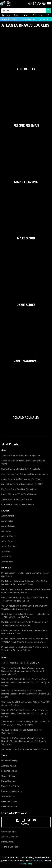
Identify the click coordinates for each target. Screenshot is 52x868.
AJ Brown (6, 551)
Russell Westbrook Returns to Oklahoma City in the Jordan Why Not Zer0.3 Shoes (25, 599)
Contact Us (37, 860)
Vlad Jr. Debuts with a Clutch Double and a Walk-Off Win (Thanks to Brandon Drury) (25, 607)
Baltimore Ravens (9, 807)
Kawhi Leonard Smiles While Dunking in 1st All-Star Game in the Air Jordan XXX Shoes (24, 583)
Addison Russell (9, 536)
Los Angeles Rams (10, 771)
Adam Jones (7, 531)
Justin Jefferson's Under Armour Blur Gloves (22, 479)
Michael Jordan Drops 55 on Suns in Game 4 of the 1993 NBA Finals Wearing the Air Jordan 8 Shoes (25, 640)
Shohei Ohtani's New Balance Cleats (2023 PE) (22, 484)
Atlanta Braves (8, 796)
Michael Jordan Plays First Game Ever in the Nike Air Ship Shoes (25, 575)
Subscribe (38, 15)
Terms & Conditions (10, 847)
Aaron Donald (8, 516)
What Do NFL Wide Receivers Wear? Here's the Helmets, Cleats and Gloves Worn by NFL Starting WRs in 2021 (24, 741)
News (26, 15)
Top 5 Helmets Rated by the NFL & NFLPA (20, 663)
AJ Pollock (6, 557)
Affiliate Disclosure (10, 837)
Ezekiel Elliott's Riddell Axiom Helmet (18, 505)
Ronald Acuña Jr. (10, 19)
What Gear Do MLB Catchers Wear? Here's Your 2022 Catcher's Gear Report (26, 704)
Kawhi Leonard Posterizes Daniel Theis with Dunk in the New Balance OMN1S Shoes (25, 624)
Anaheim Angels (9, 766)
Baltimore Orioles (9, 801)
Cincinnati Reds (8, 776)
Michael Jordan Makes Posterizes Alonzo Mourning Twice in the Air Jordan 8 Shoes (25, 649)
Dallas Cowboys (9, 781)
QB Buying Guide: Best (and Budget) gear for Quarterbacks (21, 731)
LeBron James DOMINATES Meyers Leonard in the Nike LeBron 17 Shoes (24, 632)
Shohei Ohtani (29, 19)
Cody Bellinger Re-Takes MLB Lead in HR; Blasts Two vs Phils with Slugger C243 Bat (25, 616)
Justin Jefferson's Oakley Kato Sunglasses (21, 456)
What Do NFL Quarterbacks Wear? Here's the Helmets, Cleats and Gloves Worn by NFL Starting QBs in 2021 (26, 694)
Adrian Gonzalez (9, 546)
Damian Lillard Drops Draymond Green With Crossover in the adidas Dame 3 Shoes (26, 591)
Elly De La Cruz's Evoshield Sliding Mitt (19, 489)
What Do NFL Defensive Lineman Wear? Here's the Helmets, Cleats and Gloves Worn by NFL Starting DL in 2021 (25, 713)
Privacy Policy (8, 842)
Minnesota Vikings (10, 761)
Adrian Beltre (7, 541)
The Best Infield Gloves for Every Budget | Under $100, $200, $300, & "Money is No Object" (26, 723)
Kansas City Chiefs (10, 786)
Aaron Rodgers (8, 526)
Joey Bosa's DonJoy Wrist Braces (17, 500)
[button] (44, 3)
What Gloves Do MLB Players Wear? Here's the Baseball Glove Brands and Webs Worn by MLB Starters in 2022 (23, 671)
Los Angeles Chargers (12, 791)
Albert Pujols (7, 562)
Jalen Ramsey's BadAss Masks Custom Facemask (24, 474)
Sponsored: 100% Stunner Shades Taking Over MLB (25, 749)
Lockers (6, 15)
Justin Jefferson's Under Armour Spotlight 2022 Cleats (23, 462)
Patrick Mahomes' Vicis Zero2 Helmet (19, 494)
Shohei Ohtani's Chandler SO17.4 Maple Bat (21, 469)
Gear (16, 15)
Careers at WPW (9, 832)
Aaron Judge (7, 521)
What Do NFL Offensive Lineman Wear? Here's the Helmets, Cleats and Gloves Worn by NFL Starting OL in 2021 (25, 682)
